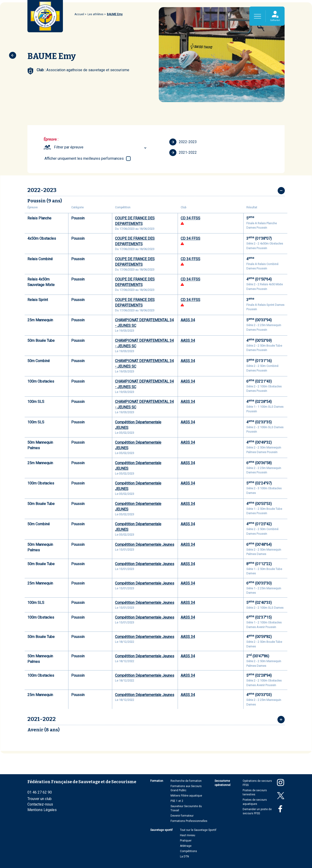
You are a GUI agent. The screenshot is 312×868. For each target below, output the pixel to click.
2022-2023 (183, 142)
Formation (157, 781)
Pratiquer (186, 841)
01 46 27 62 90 (40, 792)
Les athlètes (96, 14)
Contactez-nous (40, 804)
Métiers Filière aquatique (186, 796)
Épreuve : (51, 139)
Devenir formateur (182, 816)
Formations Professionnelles (189, 821)
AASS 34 (188, 320)
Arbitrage (186, 846)
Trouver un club (40, 799)
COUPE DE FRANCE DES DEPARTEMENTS (135, 221)
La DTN (184, 856)
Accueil (79, 14)
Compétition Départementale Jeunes (145, 545)
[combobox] (101, 147)
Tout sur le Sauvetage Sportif (198, 830)
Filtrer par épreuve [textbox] (69, 147)
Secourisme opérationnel (222, 783)
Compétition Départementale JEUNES (138, 425)
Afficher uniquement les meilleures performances (84, 158)
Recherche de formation (186, 781)
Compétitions (188, 851)
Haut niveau (188, 835)
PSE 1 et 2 (177, 801)
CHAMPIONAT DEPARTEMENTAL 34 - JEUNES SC (144, 323)
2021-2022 (183, 153)
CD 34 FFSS (190, 218)
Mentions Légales (42, 810)
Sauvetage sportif (161, 830)
